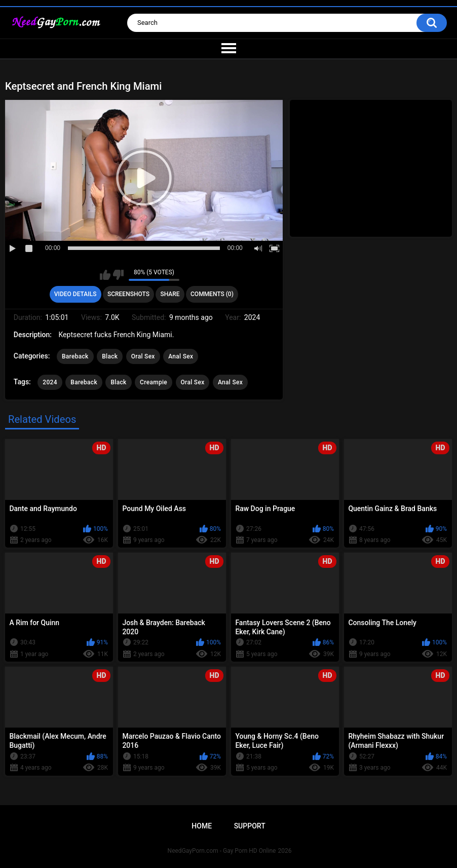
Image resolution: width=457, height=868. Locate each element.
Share (170, 294)
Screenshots (128, 294)
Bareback (75, 356)
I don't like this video (118, 275)
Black (110, 356)
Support (250, 826)
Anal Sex (181, 356)
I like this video (105, 275)
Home (202, 826)
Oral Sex (143, 356)
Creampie (154, 382)
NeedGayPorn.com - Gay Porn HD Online (222, 851)
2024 (50, 382)
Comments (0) (212, 294)
